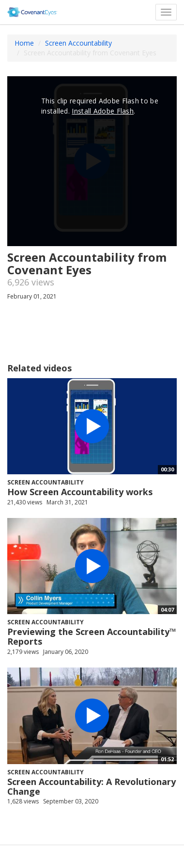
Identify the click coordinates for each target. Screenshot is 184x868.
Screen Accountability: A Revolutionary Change (92, 786)
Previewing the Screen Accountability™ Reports (92, 636)
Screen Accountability (78, 43)
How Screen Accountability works (80, 492)
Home (24, 43)
